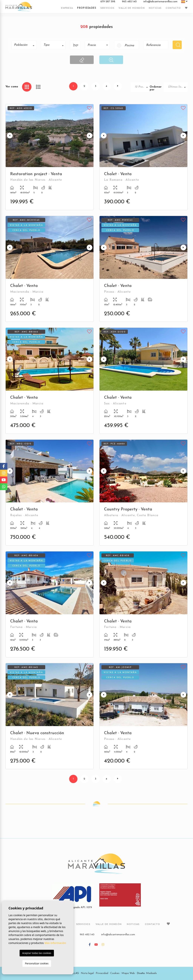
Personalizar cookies (37, 963)
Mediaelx (151, 973)
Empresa (67, 8)
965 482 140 (129, 2)
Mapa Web (128, 973)
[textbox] (25, 45)
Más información (55, 943)
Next (90, 136)
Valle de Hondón (132, 8)
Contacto (173, 8)
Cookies (115, 973)
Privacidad (102, 973)
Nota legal (87, 973)
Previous (9, 136)
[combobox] (24, 45)
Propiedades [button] (87, 8)
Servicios (108, 8)
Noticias (155, 8)
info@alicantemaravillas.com (160, 2)
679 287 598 (108, 2)
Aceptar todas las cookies (37, 953)
